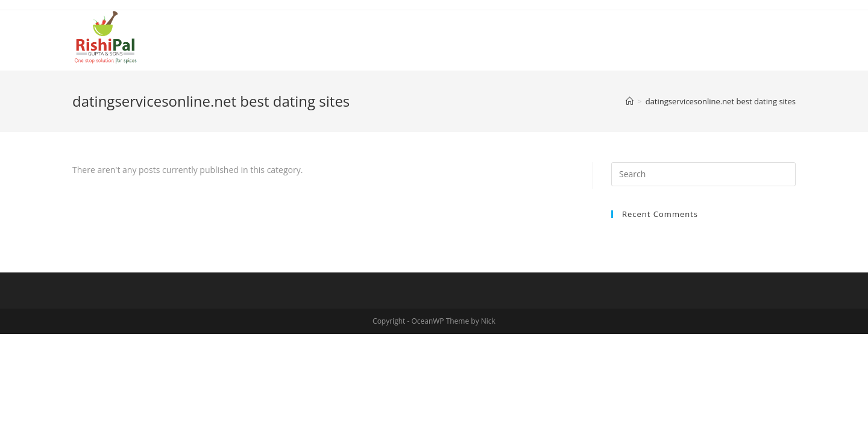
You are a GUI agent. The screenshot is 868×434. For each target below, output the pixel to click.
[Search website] (791, 36)
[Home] (630, 101)
